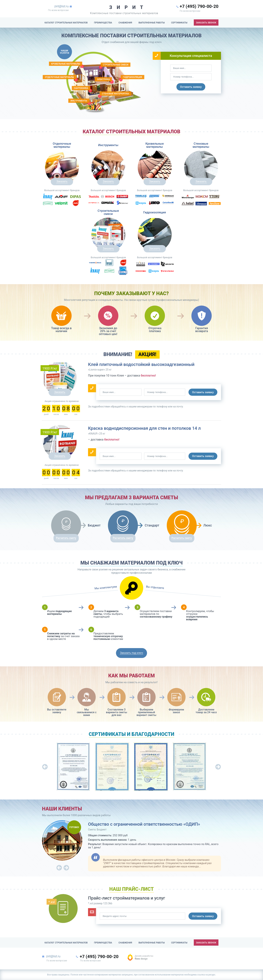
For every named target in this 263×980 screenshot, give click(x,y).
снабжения (125, 23)
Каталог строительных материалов (66, 23)
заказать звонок (206, 23)
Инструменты (79, 101)
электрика (103, 79)
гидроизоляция (133, 77)
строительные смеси (116, 65)
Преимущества (103, 23)
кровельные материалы (66, 64)
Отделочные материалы (59, 77)
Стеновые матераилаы (115, 94)
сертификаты (179, 23)
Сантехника (81, 88)
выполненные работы (152, 23)
